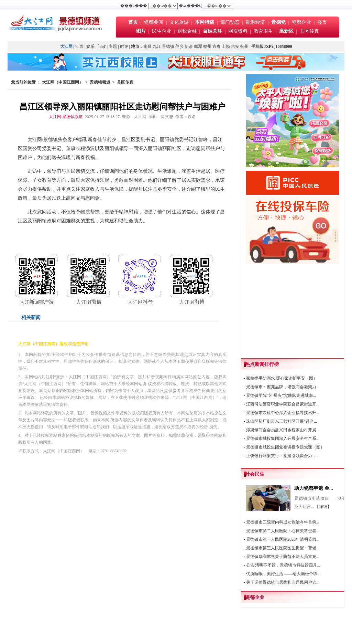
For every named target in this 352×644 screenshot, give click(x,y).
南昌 (147, 46)
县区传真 (309, 31)
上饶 (226, 46)
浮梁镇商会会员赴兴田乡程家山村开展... (283, 430)
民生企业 (162, 31)
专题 (113, 46)
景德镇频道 (100, 82)
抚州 (244, 46)
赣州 (207, 46)
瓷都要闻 (154, 22)
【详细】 (323, 507)
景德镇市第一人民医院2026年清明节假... (283, 539)
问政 (102, 46)
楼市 (322, 22)
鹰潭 (198, 46)
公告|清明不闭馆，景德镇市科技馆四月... (283, 565)
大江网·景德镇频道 (66, 117)
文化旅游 (179, 22)
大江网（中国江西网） (63, 82)
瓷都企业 (301, 22)
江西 (79, 46)
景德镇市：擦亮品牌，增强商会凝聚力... (283, 387)
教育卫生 (263, 31)
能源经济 (255, 22)
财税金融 (187, 31)
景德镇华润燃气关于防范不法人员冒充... (283, 557)
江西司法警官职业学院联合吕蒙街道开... (283, 404)
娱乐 (90, 46)
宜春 (217, 46)
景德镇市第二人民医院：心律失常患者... (283, 531)
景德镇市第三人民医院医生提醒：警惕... (283, 548)
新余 (189, 46)
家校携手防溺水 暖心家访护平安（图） (282, 378)
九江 (157, 46)
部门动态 (230, 22)
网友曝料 (238, 31)
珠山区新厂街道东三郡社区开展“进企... (282, 421)
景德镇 (168, 46)
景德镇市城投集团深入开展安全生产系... (283, 439)
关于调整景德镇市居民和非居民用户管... (283, 582)
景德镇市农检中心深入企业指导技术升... (283, 413)
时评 (125, 46)
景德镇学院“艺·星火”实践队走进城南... (281, 395)
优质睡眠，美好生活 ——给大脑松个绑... (283, 574)
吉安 (235, 46)
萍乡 (179, 46)
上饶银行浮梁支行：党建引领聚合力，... (283, 456)
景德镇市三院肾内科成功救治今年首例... (283, 522)
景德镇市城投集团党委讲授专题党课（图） (285, 447)
